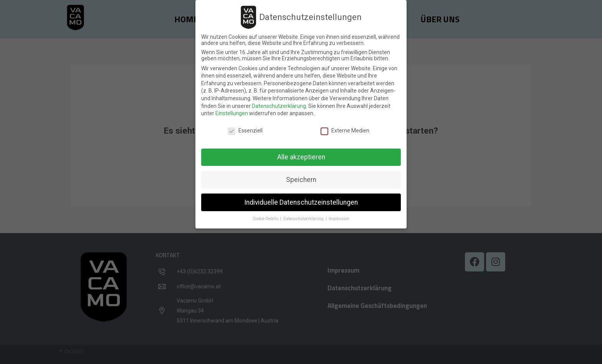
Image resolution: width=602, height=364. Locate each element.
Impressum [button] (339, 219)
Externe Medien (345, 130)
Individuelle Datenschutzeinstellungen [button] (301, 202)
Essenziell (245, 130)
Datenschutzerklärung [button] (304, 219)
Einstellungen (232, 113)
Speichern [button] (301, 179)
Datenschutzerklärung (279, 106)
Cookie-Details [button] (266, 219)
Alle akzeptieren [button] (301, 157)
